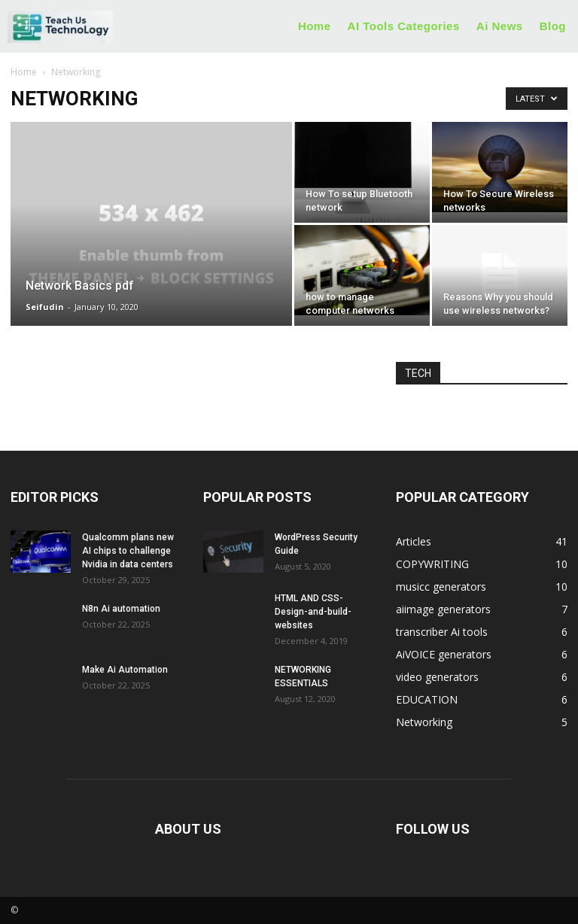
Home (24, 72)
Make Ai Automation (125, 670)
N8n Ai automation (121, 609)
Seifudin (45, 307)
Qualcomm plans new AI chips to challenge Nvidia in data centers (128, 551)
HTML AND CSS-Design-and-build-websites (313, 612)
